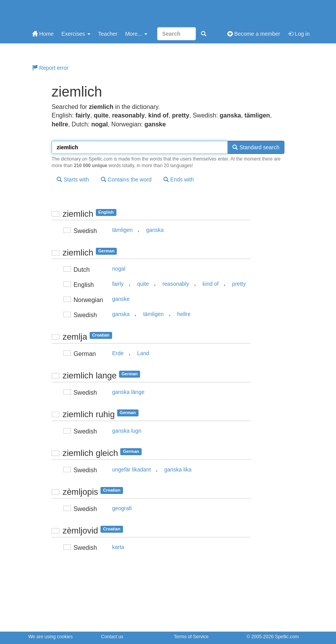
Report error (50, 68)
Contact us (112, 637)
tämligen (122, 230)
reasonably (176, 284)
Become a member (254, 34)
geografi (122, 508)
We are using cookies (51, 637)
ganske (121, 299)
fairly (118, 284)
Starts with (73, 180)
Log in (299, 34)
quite (143, 284)
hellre (184, 314)
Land (143, 353)
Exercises (76, 34)
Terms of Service (191, 637)
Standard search (256, 147)
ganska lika (178, 470)
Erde (118, 353)
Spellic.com (287, 637)
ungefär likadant (132, 470)
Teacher (108, 34)
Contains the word (126, 180)
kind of (210, 284)
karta (118, 547)
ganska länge (128, 392)
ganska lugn (127, 431)
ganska (155, 230)
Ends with (179, 180)
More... (136, 34)
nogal (119, 269)
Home (43, 34)
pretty (239, 284)
